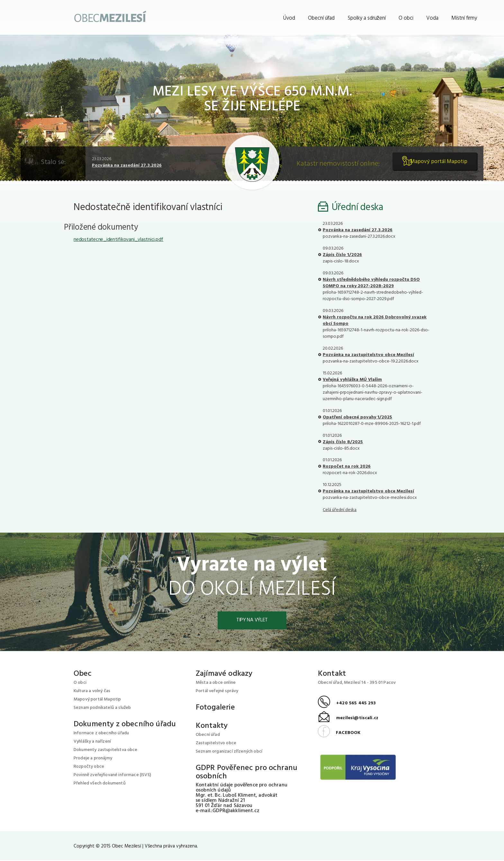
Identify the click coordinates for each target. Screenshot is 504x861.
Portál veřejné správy (217, 692)
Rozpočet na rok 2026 (347, 467)
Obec (83, 674)
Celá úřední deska (340, 510)
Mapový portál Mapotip (436, 164)
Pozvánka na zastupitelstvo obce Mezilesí (368, 355)
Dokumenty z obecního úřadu (125, 725)
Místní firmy (464, 18)
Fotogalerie (215, 708)
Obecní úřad (321, 18)
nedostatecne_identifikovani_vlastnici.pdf (118, 240)
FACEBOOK (339, 733)
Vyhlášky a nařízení (92, 742)
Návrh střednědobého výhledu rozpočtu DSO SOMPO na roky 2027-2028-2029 (371, 283)
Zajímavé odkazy (224, 674)
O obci (406, 18)
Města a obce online (216, 683)
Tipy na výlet (252, 621)
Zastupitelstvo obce (216, 744)
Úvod (289, 18)
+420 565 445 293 (347, 704)
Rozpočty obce (89, 767)
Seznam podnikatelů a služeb (102, 708)
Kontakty (212, 727)
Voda (432, 18)
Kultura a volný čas (92, 692)
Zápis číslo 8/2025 (343, 442)
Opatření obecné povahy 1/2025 (357, 417)
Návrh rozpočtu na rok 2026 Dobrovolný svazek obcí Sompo (375, 321)
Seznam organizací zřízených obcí (229, 752)
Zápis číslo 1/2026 (342, 255)
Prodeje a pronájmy (93, 759)
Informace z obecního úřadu (101, 734)
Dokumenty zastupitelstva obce (106, 751)
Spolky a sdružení (367, 18)
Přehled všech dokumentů (100, 784)
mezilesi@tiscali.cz (348, 719)
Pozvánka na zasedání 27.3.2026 (127, 165)
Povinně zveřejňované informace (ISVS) (112, 776)
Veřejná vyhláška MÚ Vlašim (352, 380)
